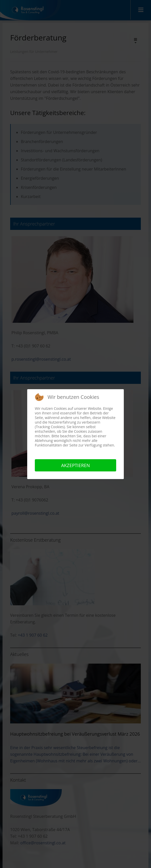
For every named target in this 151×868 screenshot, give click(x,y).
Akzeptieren (75, 465)
